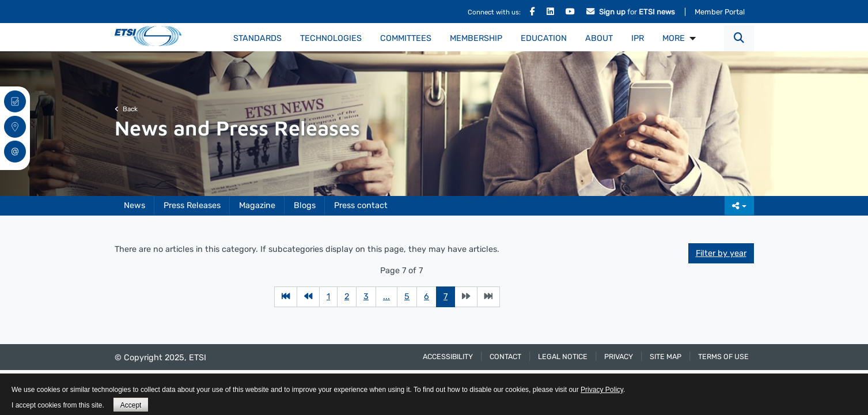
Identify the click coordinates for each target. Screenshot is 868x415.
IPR (638, 38)
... (386, 297)
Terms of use (723, 356)
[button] (739, 38)
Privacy (619, 356)
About (599, 38)
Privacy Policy (602, 390)
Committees (406, 38)
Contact (505, 356)
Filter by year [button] (721, 253)
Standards (257, 38)
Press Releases (192, 205)
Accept (131, 405)
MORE (674, 38)
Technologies (331, 38)
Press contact (361, 205)
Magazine (257, 205)
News (134, 205)
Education (544, 38)
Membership (476, 38)
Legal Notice (563, 356)
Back (126, 109)
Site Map (666, 356)
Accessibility (448, 356)
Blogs (305, 205)
